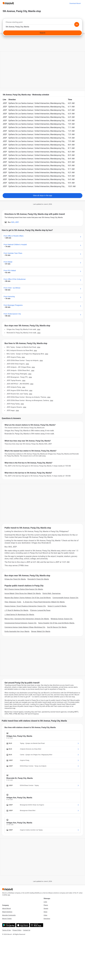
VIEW (39, 329)
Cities (45, 915)
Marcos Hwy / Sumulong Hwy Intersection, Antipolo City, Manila (27, 619)
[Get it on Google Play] (9, 925)
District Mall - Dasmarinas (52, 593)
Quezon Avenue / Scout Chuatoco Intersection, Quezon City (25, 606)
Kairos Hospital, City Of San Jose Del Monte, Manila (56, 623)
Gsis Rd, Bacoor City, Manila (57, 627)
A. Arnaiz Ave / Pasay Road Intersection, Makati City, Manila (44, 602)
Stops (45, 912)
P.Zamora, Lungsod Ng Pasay (40, 610)
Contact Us (27, 930)
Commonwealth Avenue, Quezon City (65, 598)
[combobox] (42, 23)
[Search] (42, 33)
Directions (47, 919)
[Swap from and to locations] (77, 24)
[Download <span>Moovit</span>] (75, 3)
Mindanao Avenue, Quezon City (61, 619)
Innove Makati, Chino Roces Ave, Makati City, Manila (23, 593)
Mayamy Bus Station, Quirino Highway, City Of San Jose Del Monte (28, 598)
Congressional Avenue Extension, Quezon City (20, 623)
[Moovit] (8, 3)
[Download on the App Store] (22, 925)
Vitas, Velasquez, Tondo (13, 602)
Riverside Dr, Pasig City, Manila (38, 579)
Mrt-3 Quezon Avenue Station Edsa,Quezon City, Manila (24, 589)
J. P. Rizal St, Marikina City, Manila (16, 610)
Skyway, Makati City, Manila (41, 631)
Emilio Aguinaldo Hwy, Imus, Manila (17, 631)
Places (46, 905)
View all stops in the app (42, 196)
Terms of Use (6, 930)
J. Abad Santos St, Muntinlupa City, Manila (19, 615)
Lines (45, 902)
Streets (46, 908)
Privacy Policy (17, 930)
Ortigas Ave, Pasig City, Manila (15, 579)
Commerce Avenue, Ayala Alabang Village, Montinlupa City (25, 627)
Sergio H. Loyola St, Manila (57, 606)
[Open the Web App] (36, 925)
